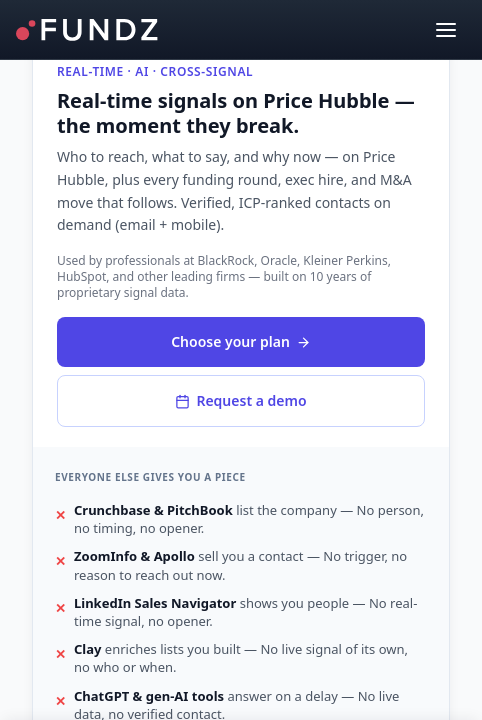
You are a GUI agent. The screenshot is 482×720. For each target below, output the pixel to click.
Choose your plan (241, 341)
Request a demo (240, 400)
